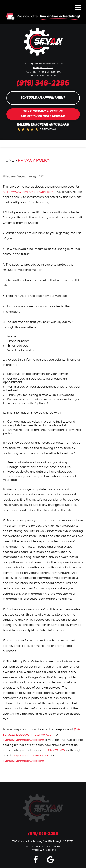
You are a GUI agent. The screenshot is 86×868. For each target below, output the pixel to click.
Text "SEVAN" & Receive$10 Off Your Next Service (43, 114)
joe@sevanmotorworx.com (35, 735)
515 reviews (48, 129)
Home (9, 160)
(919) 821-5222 (56, 750)
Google (50, 859)
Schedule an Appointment (43, 98)
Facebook (36, 859)
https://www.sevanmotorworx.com (28, 192)
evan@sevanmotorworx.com (23, 740)
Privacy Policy (34, 160)
